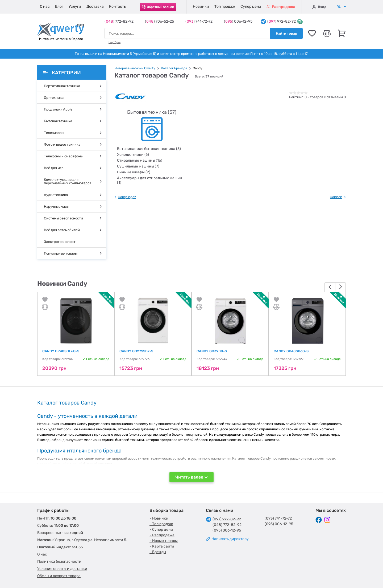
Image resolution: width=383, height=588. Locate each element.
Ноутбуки (115, 42)
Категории (62, 73)
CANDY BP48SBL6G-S (61, 351)
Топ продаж (225, 7)
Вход (319, 7)
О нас (45, 7)
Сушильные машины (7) (138, 166)
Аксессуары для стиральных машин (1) (150, 180)
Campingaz (127, 197)
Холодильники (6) (133, 155)
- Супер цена (161, 530)
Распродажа (281, 7)
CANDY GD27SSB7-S (136, 351)
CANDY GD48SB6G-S (291, 351)
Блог (59, 7)
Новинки (201, 7)
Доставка (95, 7)
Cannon (336, 197)
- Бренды (158, 552)
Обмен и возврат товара (59, 576)
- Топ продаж (161, 524)
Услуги (75, 7)
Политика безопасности (59, 562)
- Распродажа (162, 535)
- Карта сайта (162, 546)
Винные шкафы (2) (134, 172)
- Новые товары (164, 541)
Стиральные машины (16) (140, 160)
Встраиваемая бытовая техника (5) (149, 149)
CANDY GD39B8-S (212, 351)
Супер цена (251, 7)
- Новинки (159, 518)
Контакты (118, 7)
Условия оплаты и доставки (62, 569)
